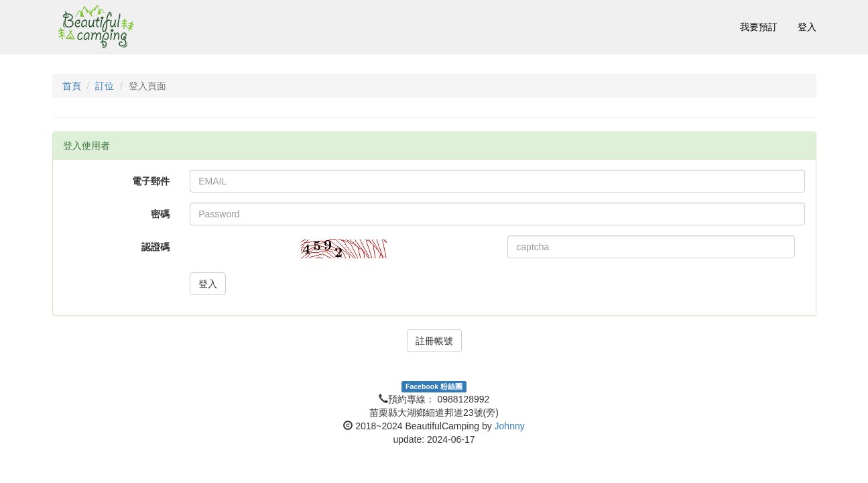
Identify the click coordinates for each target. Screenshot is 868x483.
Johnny (510, 426)
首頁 (72, 86)
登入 (807, 27)
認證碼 (156, 247)
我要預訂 (759, 27)
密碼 (160, 214)
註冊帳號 (434, 341)
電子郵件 (151, 181)
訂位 (105, 86)
